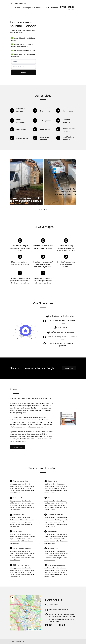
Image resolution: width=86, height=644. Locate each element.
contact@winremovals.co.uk (58, 610)
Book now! (69, 368)
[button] (26, 611)
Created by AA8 (19, 642)
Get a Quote (17, 447)
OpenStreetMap (37, 630)
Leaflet (29, 630)
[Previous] (13, 183)
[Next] (73, 183)
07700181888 (53, 605)
